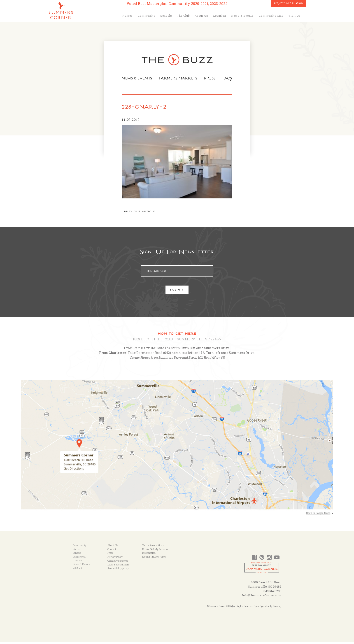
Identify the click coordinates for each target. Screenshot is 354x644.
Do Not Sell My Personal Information (155, 553)
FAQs (229, 79)
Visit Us (295, 16)
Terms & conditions (153, 548)
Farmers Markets (179, 79)
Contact (112, 551)
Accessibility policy (118, 570)
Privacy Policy (115, 559)
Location (220, 16)
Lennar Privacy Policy (154, 559)
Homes (128, 16)
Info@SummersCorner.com (262, 598)
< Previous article (137, 214)
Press (211, 79)
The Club (183, 16)
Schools (166, 16)
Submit (177, 292)
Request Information (288, 4)
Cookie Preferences (118, 563)
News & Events (242, 16)
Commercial (79, 559)
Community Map (271, 16)
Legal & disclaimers (118, 567)
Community (147, 16)
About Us (201, 16)
